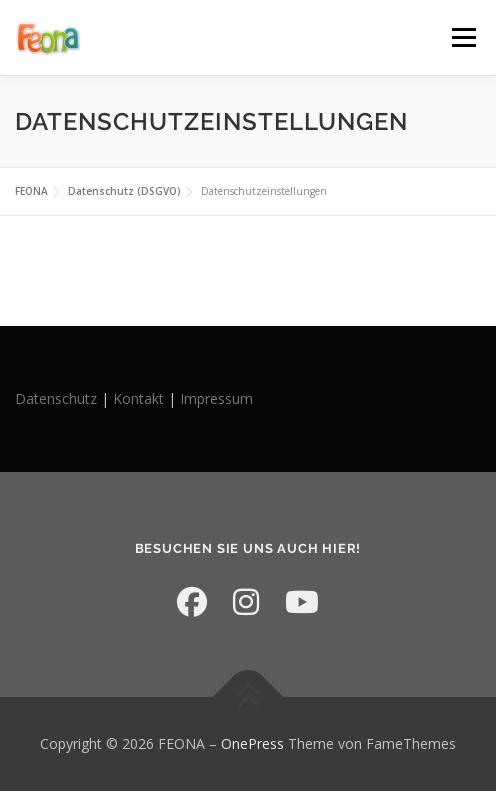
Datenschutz (58, 398)
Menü (462, 37)
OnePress (252, 743)
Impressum (216, 398)
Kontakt (138, 398)
